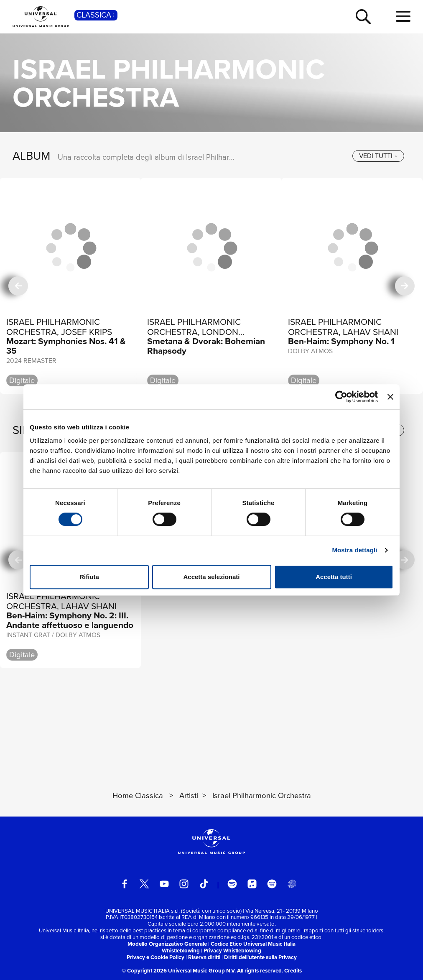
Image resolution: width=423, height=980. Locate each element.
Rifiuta (89, 577)
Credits (293, 971)
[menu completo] (403, 17)
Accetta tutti (334, 577)
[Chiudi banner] (390, 397)
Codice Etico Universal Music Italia (253, 944)
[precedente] (18, 286)
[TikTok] (204, 884)
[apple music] (252, 884)
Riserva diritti (204, 957)
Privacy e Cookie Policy (155, 957)
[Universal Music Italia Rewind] (292, 884)
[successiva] (405, 286)
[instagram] (184, 884)
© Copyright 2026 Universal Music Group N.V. (179, 971)
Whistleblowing (181, 951)
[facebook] (125, 884)
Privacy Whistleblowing (232, 951)
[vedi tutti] (378, 156)
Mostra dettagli (354, 550)
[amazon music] (272, 884)
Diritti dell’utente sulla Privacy (260, 957)
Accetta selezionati (211, 577)
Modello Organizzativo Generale (167, 944)
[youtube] (164, 884)
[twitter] (144, 884)
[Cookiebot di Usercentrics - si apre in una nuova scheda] (341, 397)
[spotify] (232, 884)
